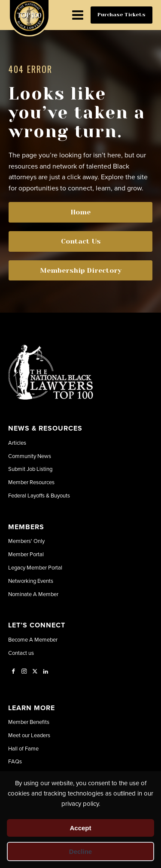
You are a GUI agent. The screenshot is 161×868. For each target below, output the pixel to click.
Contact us (21, 653)
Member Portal (26, 554)
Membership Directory (81, 270)
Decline (80, 851)
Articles (17, 443)
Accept (80, 828)
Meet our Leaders (29, 735)
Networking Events (31, 581)
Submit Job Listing (30, 469)
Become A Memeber (33, 639)
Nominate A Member (33, 594)
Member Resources (31, 482)
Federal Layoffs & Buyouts (39, 495)
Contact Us (81, 241)
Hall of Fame (23, 748)
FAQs (15, 761)
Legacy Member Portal (35, 567)
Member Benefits (29, 722)
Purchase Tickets (122, 15)
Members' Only (26, 541)
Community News (30, 456)
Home (80, 212)
